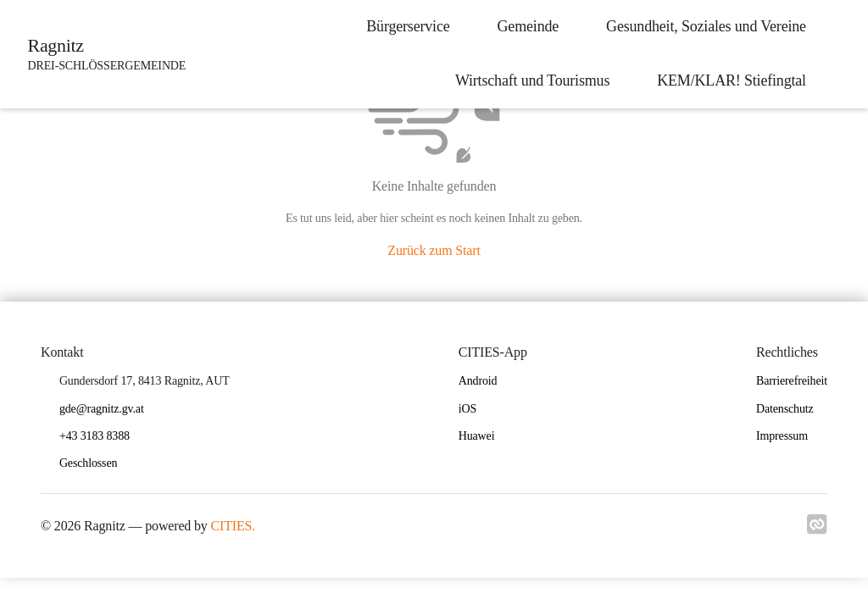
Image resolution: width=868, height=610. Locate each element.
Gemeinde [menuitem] (523, 26)
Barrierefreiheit (792, 381)
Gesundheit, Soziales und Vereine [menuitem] (700, 26)
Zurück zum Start (434, 250)
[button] (95, 464)
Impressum (782, 436)
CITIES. (234, 526)
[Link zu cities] (817, 530)
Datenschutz (785, 409)
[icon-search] (839, 54)
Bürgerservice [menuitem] (402, 26)
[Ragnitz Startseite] (105, 54)
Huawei (477, 436)
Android (478, 381)
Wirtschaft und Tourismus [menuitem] (526, 80)
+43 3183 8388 (95, 436)
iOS (467, 409)
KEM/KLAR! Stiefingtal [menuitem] (726, 80)
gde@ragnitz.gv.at (102, 409)
